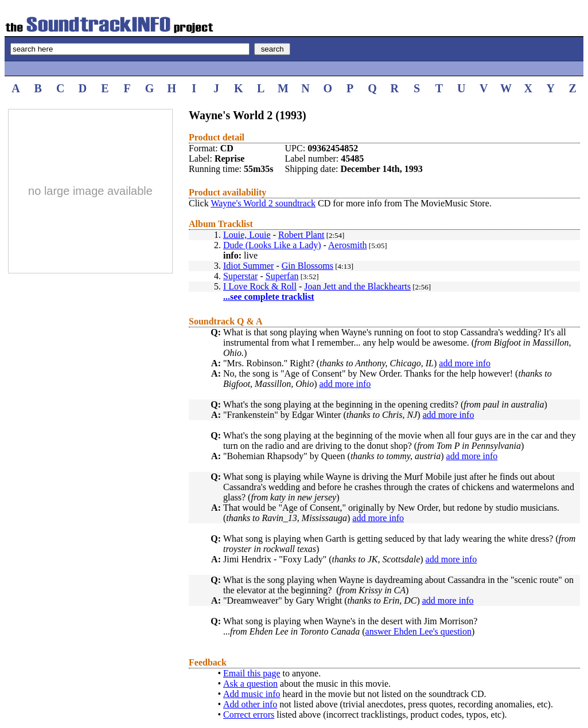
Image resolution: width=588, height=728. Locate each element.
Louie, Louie (247, 235)
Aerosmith (348, 245)
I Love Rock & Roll (260, 286)
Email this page (252, 673)
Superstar (240, 276)
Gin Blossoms (307, 266)
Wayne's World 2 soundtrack (263, 203)
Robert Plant (301, 235)
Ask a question (250, 684)
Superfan (282, 276)
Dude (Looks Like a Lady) (272, 245)
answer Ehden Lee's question (419, 631)
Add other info (250, 704)
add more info (465, 363)
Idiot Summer (248, 266)
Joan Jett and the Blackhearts (357, 286)
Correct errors (249, 715)
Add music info (252, 694)
